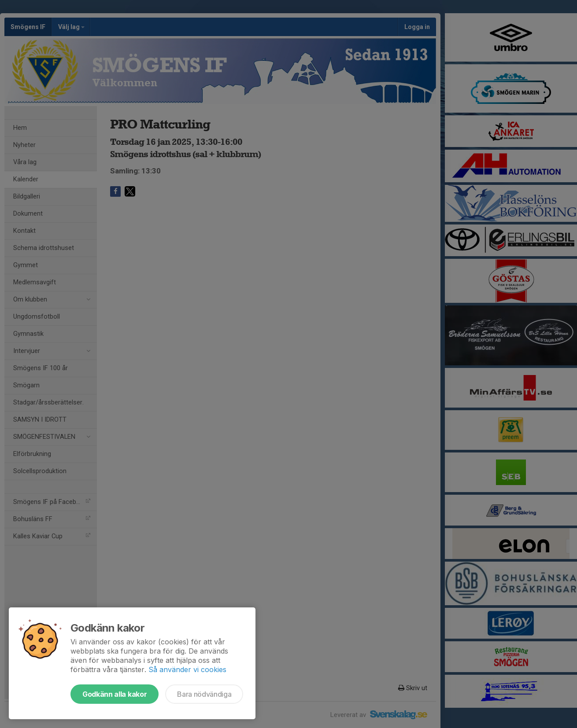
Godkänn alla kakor (115, 694)
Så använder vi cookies (187, 669)
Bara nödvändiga (204, 694)
